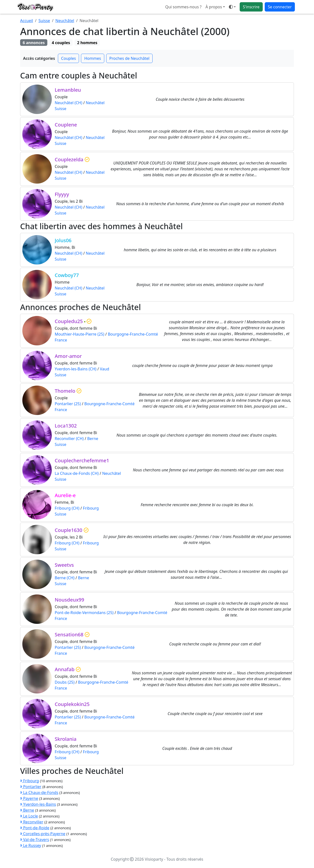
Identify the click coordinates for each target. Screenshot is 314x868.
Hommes (92, 58)
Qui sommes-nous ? (183, 7)
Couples (68, 58)
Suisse (44, 21)
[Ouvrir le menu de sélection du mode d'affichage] (232, 7)
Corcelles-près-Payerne (43, 834)
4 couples (61, 43)
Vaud (105, 369)
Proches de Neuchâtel (130, 58)
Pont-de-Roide (35, 828)
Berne (93, 439)
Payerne (29, 798)
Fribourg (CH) (67, 508)
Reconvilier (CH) (69, 439)
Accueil (27, 21)
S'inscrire (251, 7)
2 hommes (87, 43)
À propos (214, 7)
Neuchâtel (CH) (68, 103)
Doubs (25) (65, 682)
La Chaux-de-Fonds (39, 793)
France (61, 340)
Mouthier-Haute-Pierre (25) (79, 334)
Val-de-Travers (35, 840)
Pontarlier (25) (68, 404)
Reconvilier (32, 822)
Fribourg (91, 508)
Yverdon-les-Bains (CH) (76, 369)
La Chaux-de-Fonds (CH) (77, 473)
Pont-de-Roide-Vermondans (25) (84, 613)
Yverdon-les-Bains (38, 804)
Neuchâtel (65, 21)
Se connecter (280, 7)
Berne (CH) (65, 578)
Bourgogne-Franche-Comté (133, 334)
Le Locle (29, 816)
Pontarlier (31, 787)
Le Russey (31, 845)
